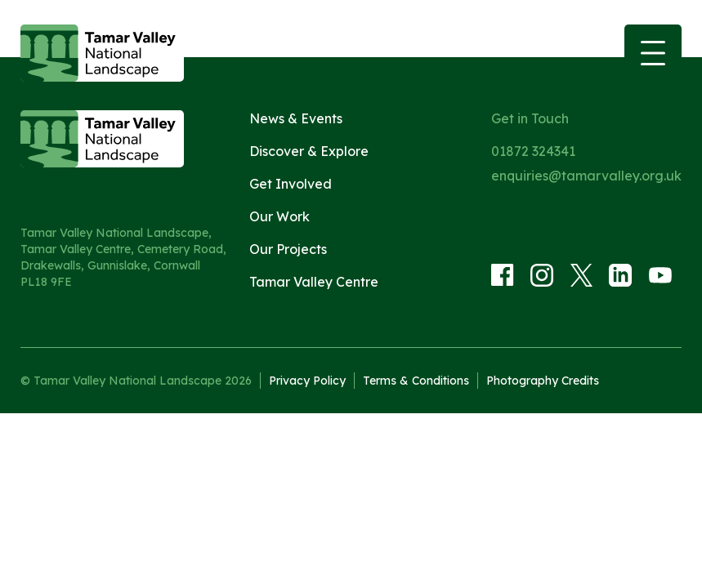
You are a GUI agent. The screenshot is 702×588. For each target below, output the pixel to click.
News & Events (296, 118)
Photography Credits (543, 381)
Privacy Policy (307, 381)
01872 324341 (533, 151)
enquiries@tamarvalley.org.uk (586, 176)
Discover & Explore (309, 151)
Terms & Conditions (416, 381)
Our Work (279, 216)
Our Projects (288, 249)
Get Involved (291, 184)
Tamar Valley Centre (314, 282)
